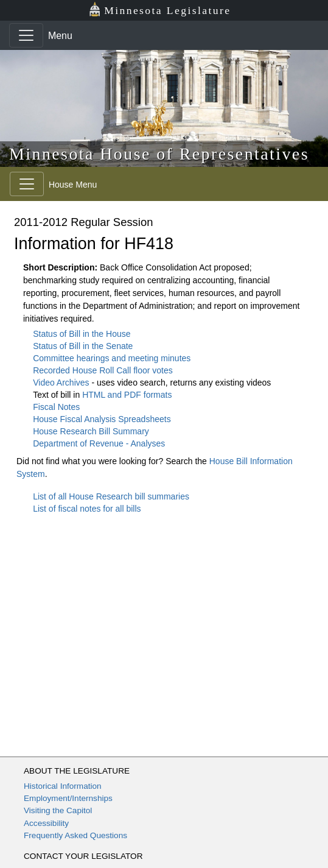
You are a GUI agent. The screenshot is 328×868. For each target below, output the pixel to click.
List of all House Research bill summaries (111, 496)
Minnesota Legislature (160, 9)
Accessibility (46, 823)
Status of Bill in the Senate (83, 346)
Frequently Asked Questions (75, 835)
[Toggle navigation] (26, 35)
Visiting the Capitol (58, 810)
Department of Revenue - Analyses (99, 443)
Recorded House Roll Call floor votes (103, 370)
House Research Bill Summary (91, 431)
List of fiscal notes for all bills (87, 509)
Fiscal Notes (56, 407)
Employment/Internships (68, 798)
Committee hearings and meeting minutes (112, 358)
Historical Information (63, 786)
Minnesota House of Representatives (159, 154)
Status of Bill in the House (82, 334)
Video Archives (62, 383)
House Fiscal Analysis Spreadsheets (102, 419)
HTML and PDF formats (127, 395)
